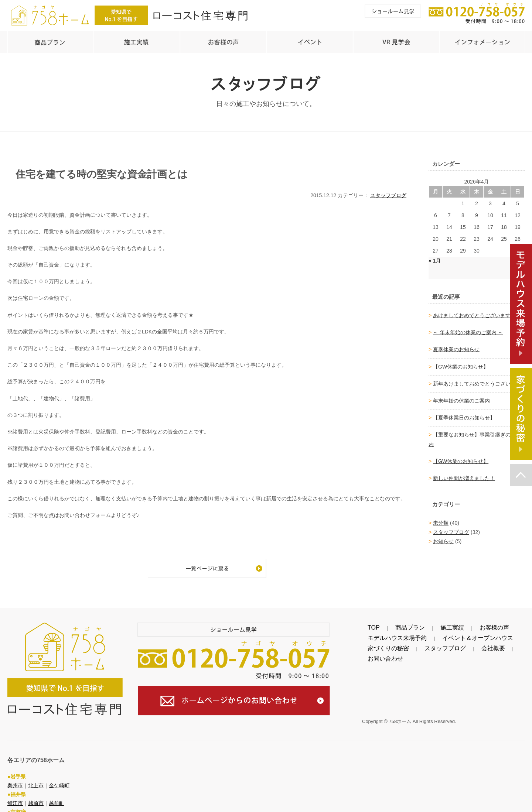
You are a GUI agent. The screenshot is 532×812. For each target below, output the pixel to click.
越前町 (57, 790)
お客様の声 (446, 624)
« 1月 (435, 257)
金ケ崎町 (59, 772)
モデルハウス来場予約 (388, 634)
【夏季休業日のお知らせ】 (464, 414)
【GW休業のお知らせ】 (461, 363)
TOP (367, 624)
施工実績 (418, 624)
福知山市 (38, 807)
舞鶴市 (62, 807)
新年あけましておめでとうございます (477, 380)
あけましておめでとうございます (472, 312)
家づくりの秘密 (380, 645)
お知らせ (443, 538)
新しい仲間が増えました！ (464, 474)
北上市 (36, 772)
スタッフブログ (388, 192)
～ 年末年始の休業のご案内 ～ (468, 329)
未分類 (441, 519)
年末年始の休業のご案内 (461, 397)
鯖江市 (15, 790)
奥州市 (15, 772)
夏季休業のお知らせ (456, 346)
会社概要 (454, 645)
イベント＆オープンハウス (449, 634)
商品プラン (390, 624)
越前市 (36, 790)
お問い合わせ (484, 645)
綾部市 (15, 807)
